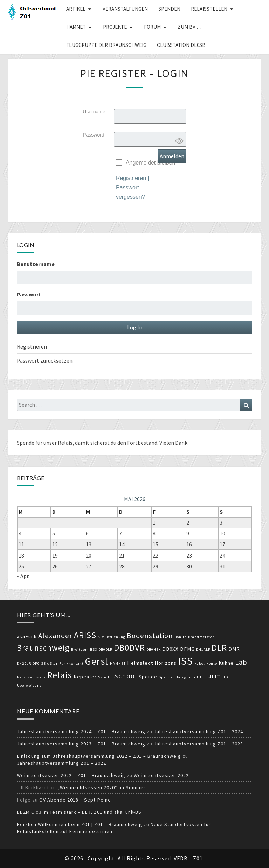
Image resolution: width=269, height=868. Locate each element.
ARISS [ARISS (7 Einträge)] (85, 635)
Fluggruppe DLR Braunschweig (106, 45)
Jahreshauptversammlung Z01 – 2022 (61, 763)
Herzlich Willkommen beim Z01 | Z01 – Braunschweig (80, 824)
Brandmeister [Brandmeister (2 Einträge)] (201, 637)
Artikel (76, 9)
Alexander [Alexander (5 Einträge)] (55, 636)
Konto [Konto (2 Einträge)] (212, 663)
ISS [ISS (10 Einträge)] (185, 661)
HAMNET (76, 27)
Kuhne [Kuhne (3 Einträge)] (226, 663)
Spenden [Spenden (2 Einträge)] (167, 677)
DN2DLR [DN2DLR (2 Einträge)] (24, 663)
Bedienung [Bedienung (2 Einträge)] (115, 637)
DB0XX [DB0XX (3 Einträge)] (170, 649)
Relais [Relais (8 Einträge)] (60, 675)
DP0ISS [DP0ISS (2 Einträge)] (39, 663)
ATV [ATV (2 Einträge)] (101, 637)
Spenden (169, 9)
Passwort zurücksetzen (45, 360)
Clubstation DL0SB (181, 45)
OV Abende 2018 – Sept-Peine (75, 800)
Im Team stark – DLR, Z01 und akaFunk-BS (92, 812)
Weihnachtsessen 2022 (161, 775)
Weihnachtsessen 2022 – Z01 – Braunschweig (71, 775)
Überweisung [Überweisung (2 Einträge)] (29, 685)
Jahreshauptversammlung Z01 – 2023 (198, 744)
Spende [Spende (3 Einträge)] (148, 677)
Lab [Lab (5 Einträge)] (241, 662)
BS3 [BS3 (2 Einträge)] (94, 649)
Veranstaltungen (125, 9)
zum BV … (189, 27)
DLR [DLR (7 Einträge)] (219, 648)
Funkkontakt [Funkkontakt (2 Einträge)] (71, 663)
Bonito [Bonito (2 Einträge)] (181, 637)
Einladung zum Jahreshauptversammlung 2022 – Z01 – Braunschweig (99, 756)
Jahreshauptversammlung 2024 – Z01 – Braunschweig (81, 731)
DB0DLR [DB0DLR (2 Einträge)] (105, 649)
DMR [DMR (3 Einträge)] (234, 649)
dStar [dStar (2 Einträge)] (53, 663)
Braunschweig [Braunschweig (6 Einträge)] (43, 648)
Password (93, 135)
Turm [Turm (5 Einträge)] (212, 676)
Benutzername (36, 264)
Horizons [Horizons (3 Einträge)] (165, 663)
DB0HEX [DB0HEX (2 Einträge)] (154, 649)
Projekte (115, 27)
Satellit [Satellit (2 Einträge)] (105, 677)
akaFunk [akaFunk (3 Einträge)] (27, 636)
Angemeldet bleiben (150, 163)
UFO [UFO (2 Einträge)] (226, 677)
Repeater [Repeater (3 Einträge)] (85, 677)
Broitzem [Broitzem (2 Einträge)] (80, 649)
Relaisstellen (209, 9)
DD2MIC (26, 812)
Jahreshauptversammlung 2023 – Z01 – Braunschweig (81, 744)
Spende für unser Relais (45, 443)
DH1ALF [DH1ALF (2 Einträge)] (203, 649)
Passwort (29, 294)
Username (94, 112)
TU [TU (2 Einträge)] (199, 677)
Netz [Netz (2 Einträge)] (21, 677)
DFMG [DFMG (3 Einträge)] (187, 649)
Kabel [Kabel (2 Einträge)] (200, 663)
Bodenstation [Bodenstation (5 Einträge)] (150, 636)
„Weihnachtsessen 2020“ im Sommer (102, 787)
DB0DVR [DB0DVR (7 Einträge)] (129, 648)
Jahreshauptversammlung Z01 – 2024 (198, 731)
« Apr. (23, 576)
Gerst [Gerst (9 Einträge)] (97, 661)
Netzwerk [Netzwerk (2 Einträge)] (37, 677)
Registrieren (131, 178)
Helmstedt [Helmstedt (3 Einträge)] (140, 663)
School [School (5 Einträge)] (126, 676)
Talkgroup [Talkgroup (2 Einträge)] (186, 677)
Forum (152, 27)
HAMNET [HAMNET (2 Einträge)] (118, 663)
